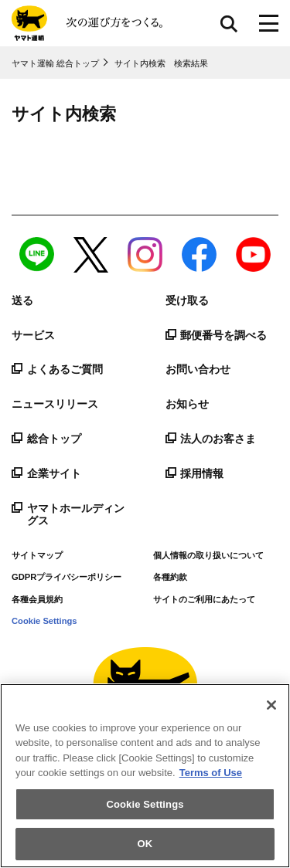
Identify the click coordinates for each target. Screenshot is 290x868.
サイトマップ (37, 555)
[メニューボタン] (269, 23)
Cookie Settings (44, 621)
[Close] (271, 705)
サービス (33, 335)
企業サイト (46, 473)
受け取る (187, 300)
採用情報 (195, 473)
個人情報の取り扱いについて (208, 555)
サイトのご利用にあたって (204, 599)
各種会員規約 (37, 599)
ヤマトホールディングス (68, 515)
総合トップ (46, 439)
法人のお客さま (211, 439)
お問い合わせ (198, 369)
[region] (145, 776)
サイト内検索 (229, 23)
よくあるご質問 (57, 369)
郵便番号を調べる (217, 335)
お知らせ (187, 404)
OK (145, 844)
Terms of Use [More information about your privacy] (211, 773)
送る (22, 300)
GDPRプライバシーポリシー (67, 577)
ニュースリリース (55, 404)
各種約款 (170, 577)
